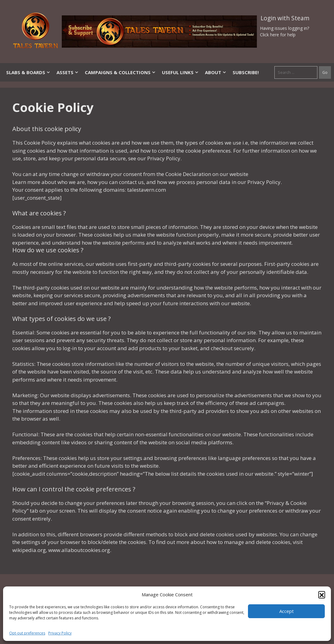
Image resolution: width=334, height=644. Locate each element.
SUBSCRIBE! (246, 72)
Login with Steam (285, 18)
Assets (68, 72)
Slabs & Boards (28, 72)
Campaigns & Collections (120, 72)
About (216, 72)
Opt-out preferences (27, 633)
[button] (322, 594)
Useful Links (180, 72)
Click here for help (278, 35)
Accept (287, 611)
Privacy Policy (60, 633)
